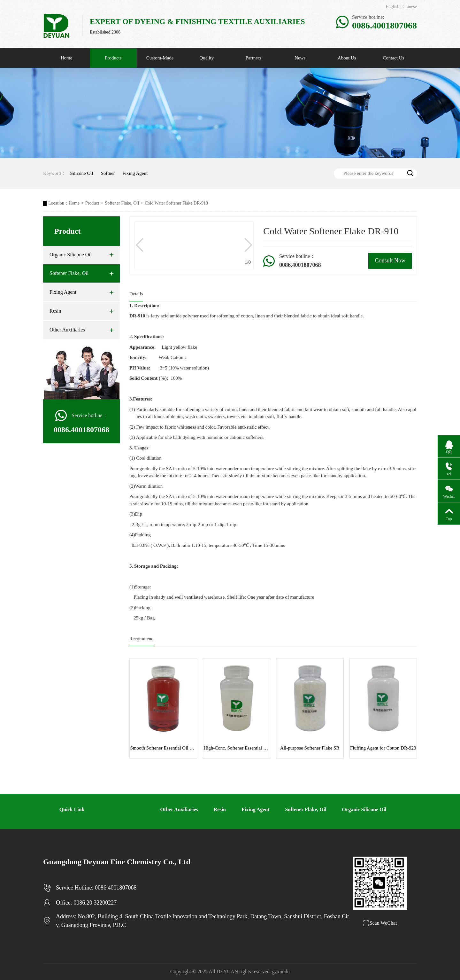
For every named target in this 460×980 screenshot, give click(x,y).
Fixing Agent (135, 173)
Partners (253, 58)
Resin (81, 311)
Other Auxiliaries (81, 330)
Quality (207, 58)
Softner (108, 173)
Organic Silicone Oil (81, 255)
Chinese (410, 7)
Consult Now (390, 261)
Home (67, 58)
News (300, 58)
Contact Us (393, 58)
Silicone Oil (82, 173)
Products (113, 58)
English (392, 7)
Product (92, 203)
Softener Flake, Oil (122, 203)
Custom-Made (160, 58)
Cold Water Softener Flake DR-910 (176, 203)
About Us (347, 58)
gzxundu (281, 972)
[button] (248, 245)
